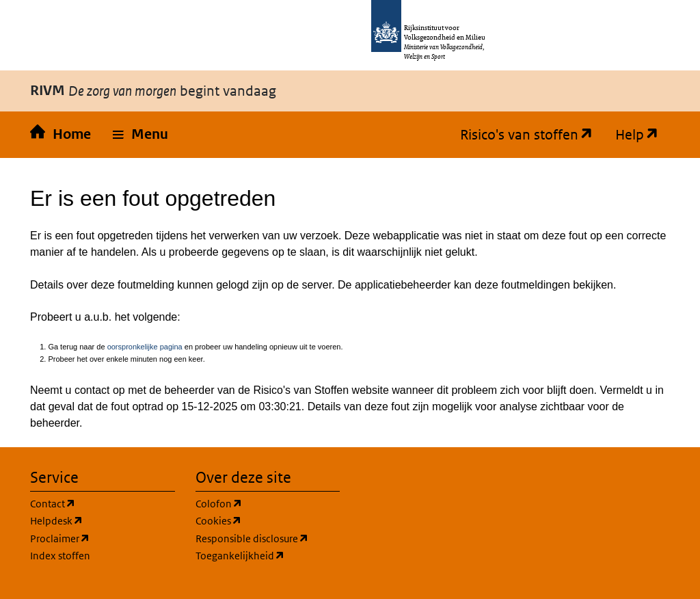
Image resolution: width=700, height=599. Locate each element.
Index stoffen (60, 556)
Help (632, 135)
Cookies (219, 521)
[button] (140, 135)
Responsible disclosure (252, 539)
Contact (53, 504)
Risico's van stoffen (521, 135)
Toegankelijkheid (240, 556)
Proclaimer (60, 539)
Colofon (219, 504)
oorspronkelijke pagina (145, 347)
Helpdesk (57, 521)
